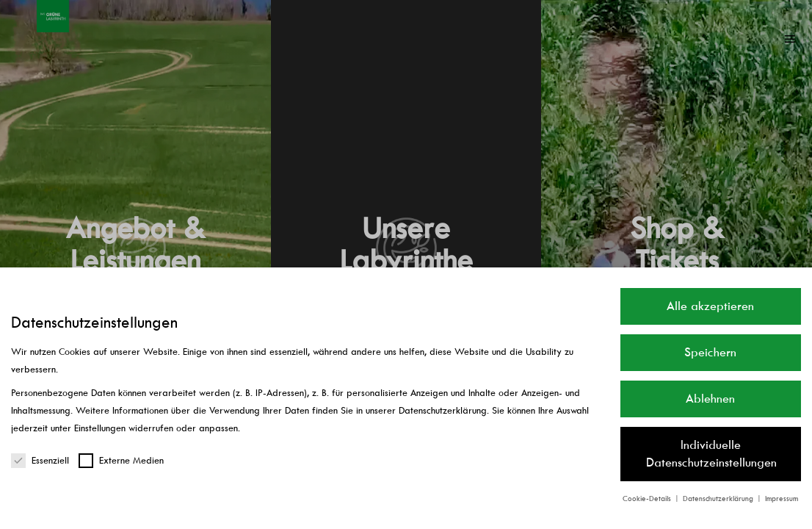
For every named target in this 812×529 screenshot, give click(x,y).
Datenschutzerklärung (443, 410)
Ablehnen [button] (710, 399)
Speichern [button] (710, 352)
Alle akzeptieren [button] (710, 306)
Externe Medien (121, 460)
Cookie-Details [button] (648, 499)
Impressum (782, 499)
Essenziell (40, 460)
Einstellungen (100, 428)
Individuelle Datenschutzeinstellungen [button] (711, 454)
